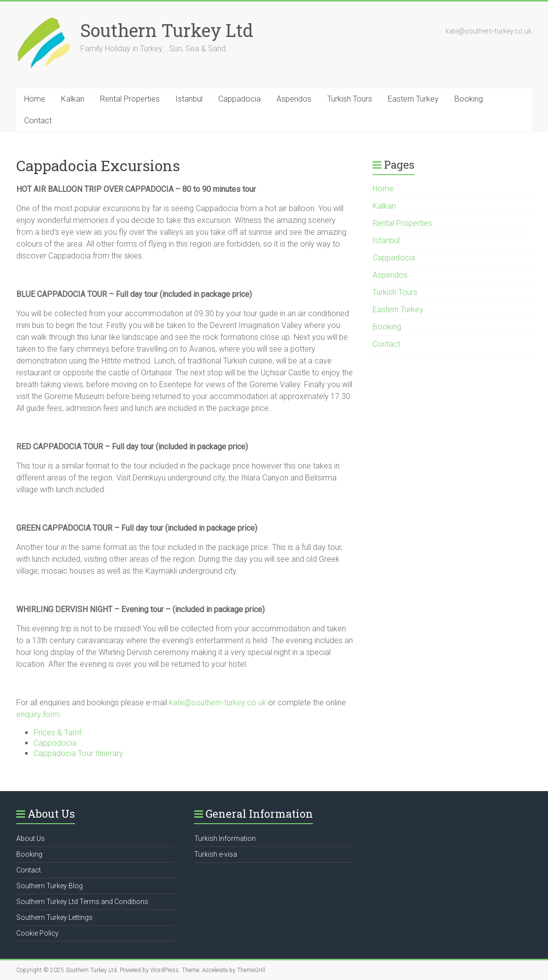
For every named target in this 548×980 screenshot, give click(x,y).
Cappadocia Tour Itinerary (78, 753)
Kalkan (73, 99)
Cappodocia (55, 743)
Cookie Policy (37, 933)
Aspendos (294, 99)
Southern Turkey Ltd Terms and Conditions (82, 902)
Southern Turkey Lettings (54, 917)
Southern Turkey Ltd (167, 30)
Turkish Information (225, 838)
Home (35, 99)
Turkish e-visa (216, 854)
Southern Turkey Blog (50, 886)
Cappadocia (240, 99)
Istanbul (189, 99)
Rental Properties (130, 99)
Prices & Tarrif (57, 733)
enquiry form (38, 714)
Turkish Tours (350, 99)
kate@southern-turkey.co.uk (219, 703)
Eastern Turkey (413, 99)
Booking (469, 99)
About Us (31, 838)
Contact (38, 121)
